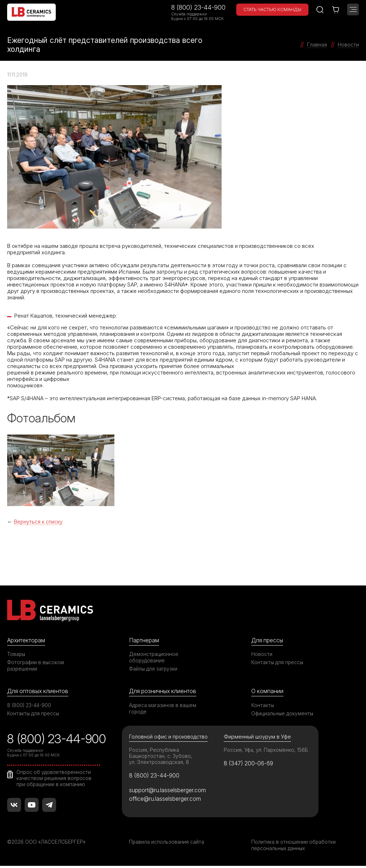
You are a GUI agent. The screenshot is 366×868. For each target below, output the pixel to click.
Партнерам (145, 641)
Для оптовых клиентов (39, 692)
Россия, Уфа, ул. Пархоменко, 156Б (267, 751)
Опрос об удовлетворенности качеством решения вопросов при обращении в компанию (55, 779)
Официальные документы (283, 714)
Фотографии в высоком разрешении (36, 666)
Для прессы (268, 641)
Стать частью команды (272, 9)
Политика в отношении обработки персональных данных (294, 847)
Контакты (263, 706)
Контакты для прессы (278, 663)
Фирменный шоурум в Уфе (257, 738)
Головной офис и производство (169, 738)
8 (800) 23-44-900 (198, 7)
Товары (16, 654)
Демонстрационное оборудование (154, 658)
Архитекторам (27, 641)
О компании (268, 692)
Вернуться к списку (39, 522)
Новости (262, 654)
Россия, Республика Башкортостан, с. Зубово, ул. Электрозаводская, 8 (161, 757)
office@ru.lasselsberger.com (167, 801)
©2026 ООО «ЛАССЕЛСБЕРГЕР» (48, 844)
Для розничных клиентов (164, 692)
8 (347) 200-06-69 (250, 765)
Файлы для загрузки (154, 669)
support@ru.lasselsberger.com (169, 792)
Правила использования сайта (167, 844)
